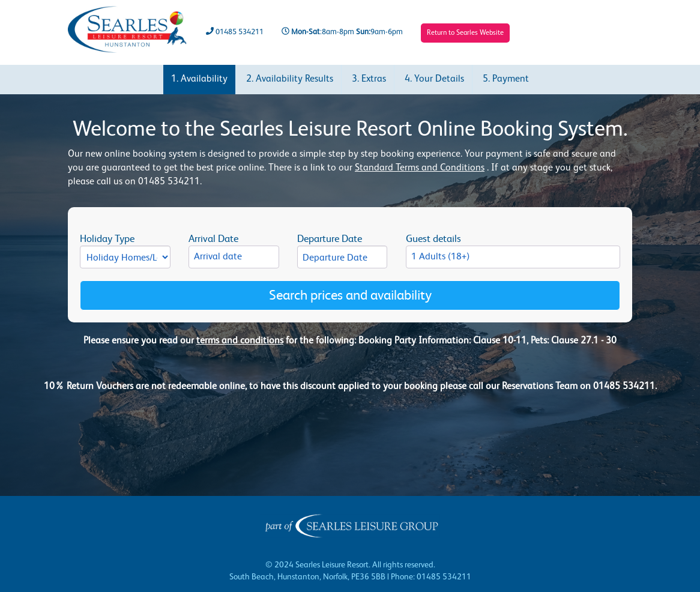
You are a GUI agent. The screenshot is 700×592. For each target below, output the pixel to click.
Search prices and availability (350, 295)
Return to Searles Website (465, 33)
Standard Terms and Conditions (420, 168)
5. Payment (506, 79)
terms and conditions (240, 341)
